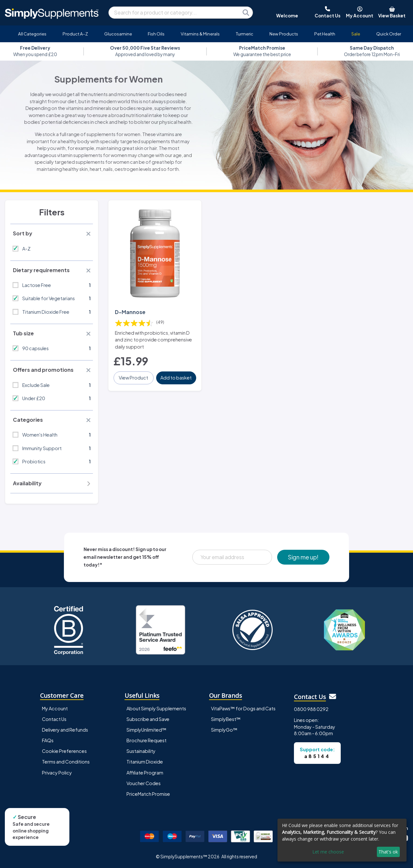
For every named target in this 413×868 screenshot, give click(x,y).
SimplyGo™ (224, 730)
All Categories (32, 34)
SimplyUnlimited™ (146, 730)
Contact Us (54, 719)
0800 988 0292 (311, 709)
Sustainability (141, 751)
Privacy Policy (57, 773)
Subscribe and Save (148, 719)
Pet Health (325, 34)
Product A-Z (75, 34)
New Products (284, 34)
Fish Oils (156, 34)
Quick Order (389, 34)
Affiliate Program (145, 773)
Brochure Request (146, 740)
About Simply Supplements (156, 708)
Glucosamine (118, 34)
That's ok (388, 852)
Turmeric (245, 34)
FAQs (48, 740)
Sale (356, 34)
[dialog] (342, 840)
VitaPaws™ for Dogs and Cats (243, 708)
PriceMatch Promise (148, 794)
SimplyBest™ (226, 719)
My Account (55, 708)
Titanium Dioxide (145, 762)
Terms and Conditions (66, 762)
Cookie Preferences (64, 751)
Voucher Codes (144, 783)
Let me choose (328, 852)
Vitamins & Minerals (200, 34)
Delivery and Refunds (65, 730)
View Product (133, 378)
